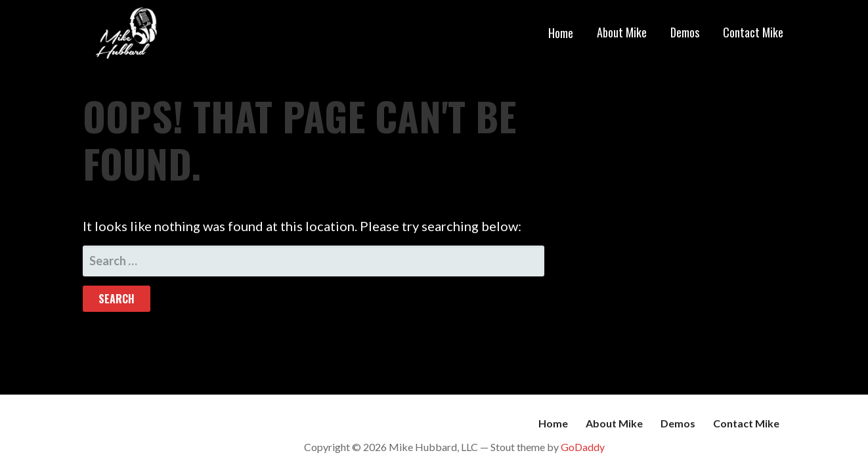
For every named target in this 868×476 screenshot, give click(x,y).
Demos (685, 32)
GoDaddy (583, 447)
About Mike (622, 32)
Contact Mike (753, 32)
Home (561, 33)
